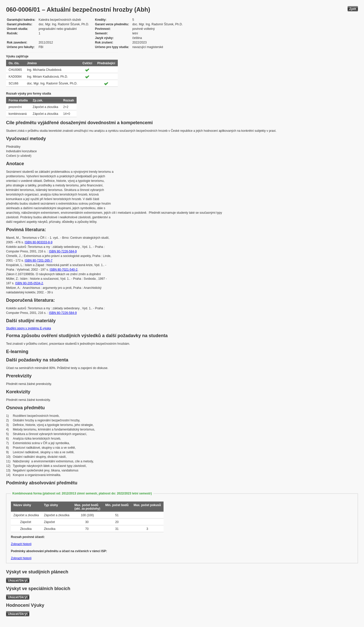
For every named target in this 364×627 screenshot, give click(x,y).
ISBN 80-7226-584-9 (63, 251)
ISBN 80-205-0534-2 (29, 283)
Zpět (353, 9)
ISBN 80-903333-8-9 (38, 242)
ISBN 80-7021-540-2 (63, 270)
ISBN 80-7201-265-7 (38, 261)
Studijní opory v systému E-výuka (28, 328)
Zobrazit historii (21, 544)
